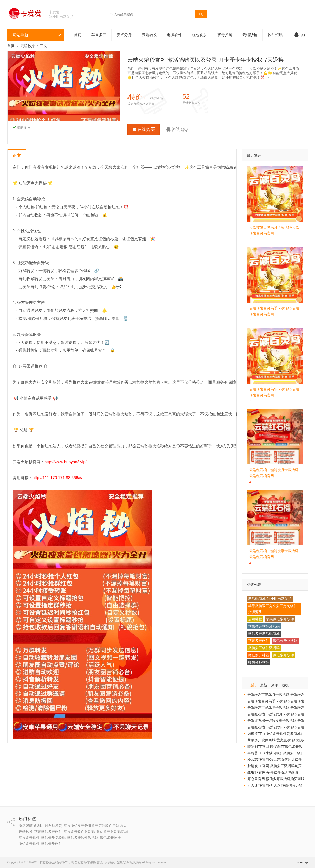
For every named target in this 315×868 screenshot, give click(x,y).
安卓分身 (124, 35)
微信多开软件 (283, 655)
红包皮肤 (200, 35)
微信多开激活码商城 (264, 634)
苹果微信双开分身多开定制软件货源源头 (273, 609)
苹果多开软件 (259, 641)
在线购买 (143, 129)
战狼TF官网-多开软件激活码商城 (273, 772)
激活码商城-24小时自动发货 (270, 599)
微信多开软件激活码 (264, 648)
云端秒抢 (250, 35)
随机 (285, 685)
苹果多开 (99, 35)
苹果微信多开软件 (280, 619)
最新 (264, 685)
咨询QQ (177, 129)
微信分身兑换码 (285, 641)
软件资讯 (275, 35)
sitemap (302, 862)
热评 (274, 685)
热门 (253, 685)
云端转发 (149, 35)
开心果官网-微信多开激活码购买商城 (276, 779)
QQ (300, 35)
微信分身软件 (259, 662)
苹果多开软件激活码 (264, 626)
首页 (78, 35)
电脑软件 (174, 35)
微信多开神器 (259, 655)
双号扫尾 (225, 35)
